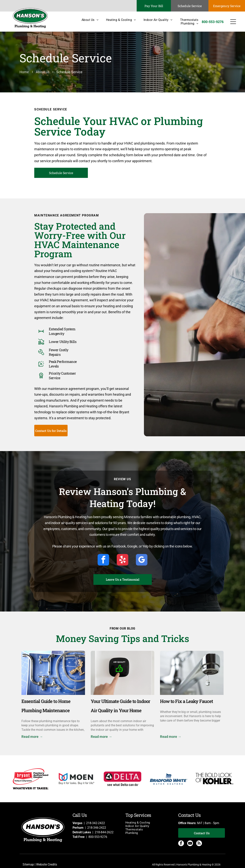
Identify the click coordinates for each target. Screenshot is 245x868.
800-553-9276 (98, 837)
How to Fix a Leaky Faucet (187, 701)
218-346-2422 (97, 828)
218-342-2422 (96, 823)
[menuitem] (86, 20)
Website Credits (47, 864)
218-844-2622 (104, 832)
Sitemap (28, 864)
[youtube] (190, 844)
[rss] (199, 844)
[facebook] (103, 560)
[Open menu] (233, 22)
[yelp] (122, 560)
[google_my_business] (142, 560)
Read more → (32, 737)
